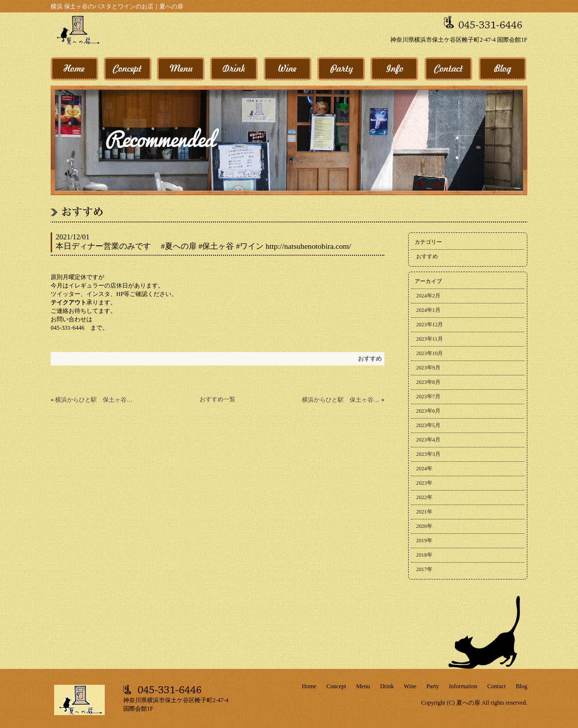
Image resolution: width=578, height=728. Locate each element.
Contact (496, 686)
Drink (387, 686)
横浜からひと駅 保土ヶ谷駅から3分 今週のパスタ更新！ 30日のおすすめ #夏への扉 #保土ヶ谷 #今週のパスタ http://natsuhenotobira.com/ (341, 400)
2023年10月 (430, 353)
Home (309, 686)
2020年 (424, 526)
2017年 (424, 569)
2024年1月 (428, 310)
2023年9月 (428, 367)
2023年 (424, 483)
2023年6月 (428, 411)
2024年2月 (428, 295)
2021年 (424, 511)
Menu (363, 686)
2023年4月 (428, 439)
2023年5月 (428, 425)
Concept (336, 686)
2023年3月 (428, 454)
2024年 (424, 468)
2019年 (424, 540)
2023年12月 (430, 324)
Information (463, 686)
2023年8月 (428, 382)
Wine (410, 686)
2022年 (424, 497)
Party (433, 686)
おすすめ (370, 359)
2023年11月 (430, 339)
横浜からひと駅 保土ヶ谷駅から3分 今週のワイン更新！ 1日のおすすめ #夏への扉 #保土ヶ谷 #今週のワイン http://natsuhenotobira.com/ (94, 400)
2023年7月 (428, 396)
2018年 (424, 555)
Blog (522, 686)
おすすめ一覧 (217, 399)
